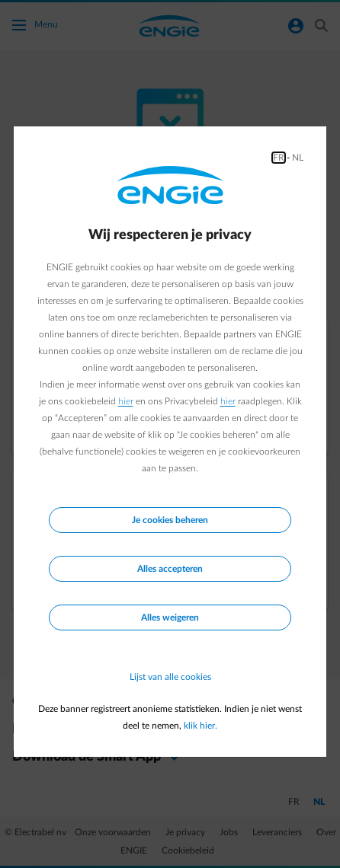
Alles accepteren (170, 569)
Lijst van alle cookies (170, 677)
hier (126, 401)
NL (298, 158)
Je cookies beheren (170, 520)
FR (279, 158)
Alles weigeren (170, 617)
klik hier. (200, 726)
